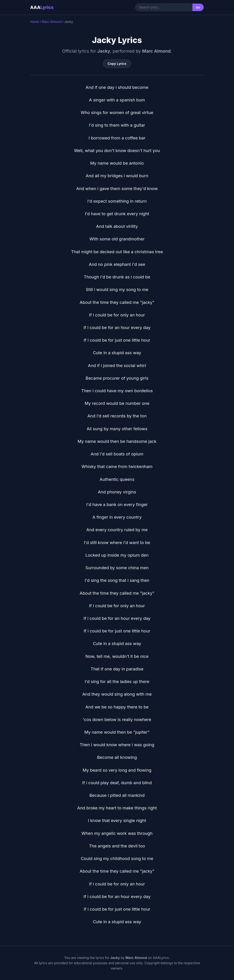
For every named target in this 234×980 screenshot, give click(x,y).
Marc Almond (52, 22)
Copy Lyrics (117, 64)
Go (198, 7)
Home (35, 22)
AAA (42, 7)
